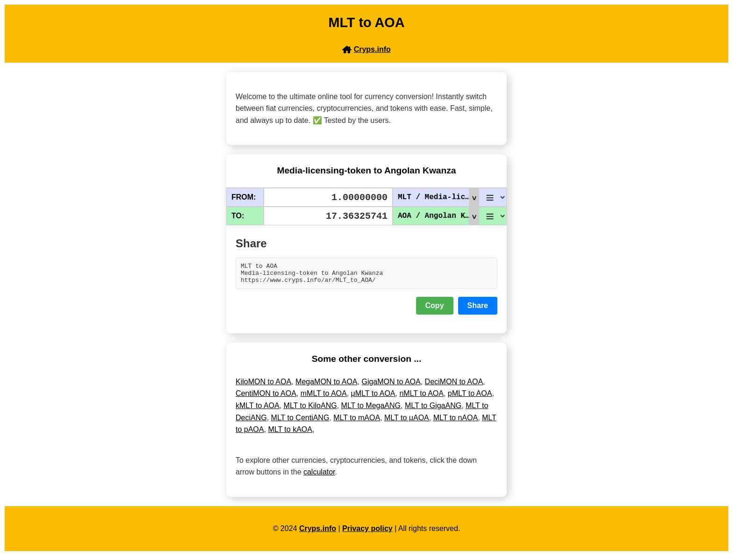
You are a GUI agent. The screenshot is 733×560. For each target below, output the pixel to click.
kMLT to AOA (258, 410)
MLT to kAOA (290, 434)
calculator (319, 476)
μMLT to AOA (373, 398)
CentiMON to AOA (266, 398)
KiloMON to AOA (263, 386)
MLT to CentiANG (300, 422)
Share (478, 310)
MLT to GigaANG (433, 410)
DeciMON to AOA (454, 386)
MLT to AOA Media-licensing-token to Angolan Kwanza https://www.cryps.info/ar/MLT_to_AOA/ (366, 275)
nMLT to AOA (421, 398)
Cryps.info (318, 533)
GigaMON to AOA (391, 386)
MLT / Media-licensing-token (438, 197)
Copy (435, 310)
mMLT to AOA (324, 398)
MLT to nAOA (456, 422)
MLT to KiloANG (310, 410)
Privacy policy (367, 533)
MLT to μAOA (407, 422)
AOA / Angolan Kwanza (438, 216)
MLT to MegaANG (371, 410)
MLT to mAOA (357, 422)
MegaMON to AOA (327, 386)
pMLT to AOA (470, 398)
